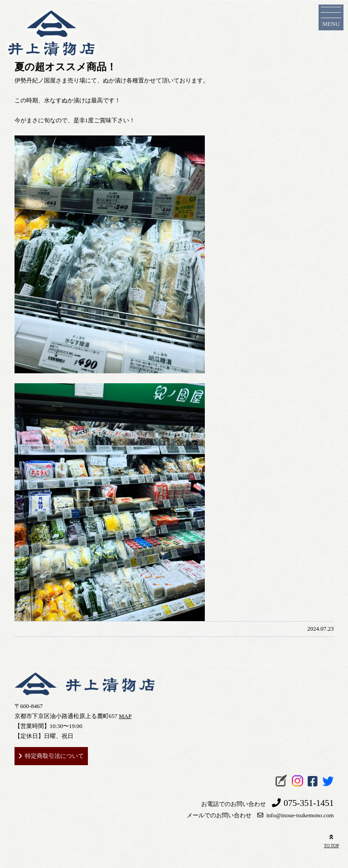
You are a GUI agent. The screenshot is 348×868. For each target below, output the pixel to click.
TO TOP (331, 840)
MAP (125, 716)
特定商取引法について (54, 756)
